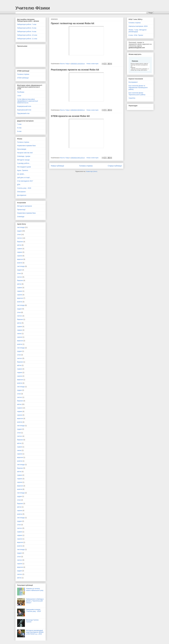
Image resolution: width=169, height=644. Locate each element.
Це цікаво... (21, 174)
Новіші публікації (57, 166)
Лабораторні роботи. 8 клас (27, 28)
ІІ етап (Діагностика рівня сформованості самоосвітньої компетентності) (28, 101)
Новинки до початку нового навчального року (35, 589)
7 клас (19, 124)
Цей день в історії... (24, 178)
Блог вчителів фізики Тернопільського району (137, 94)
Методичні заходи (23, 160)
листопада (21, 227)
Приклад (135, 61)
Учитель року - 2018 (24, 188)
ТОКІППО (132, 98)
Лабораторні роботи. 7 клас (27, 24)
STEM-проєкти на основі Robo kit (70, 116)
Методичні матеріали (25, 206)
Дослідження (22, 195)
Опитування (21, 192)
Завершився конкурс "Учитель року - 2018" (34, 610)
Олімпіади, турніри (24, 156)
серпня (20, 256)
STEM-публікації (23, 78)
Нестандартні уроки (24, 167)
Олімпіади (21, 217)
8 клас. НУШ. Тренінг (136, 35)
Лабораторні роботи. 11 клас (27, 39)
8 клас (19, 128)
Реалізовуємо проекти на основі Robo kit (75, 70)
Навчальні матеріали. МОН (138, 26)
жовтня (20, 263)
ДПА (19, 185)
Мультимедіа (22, 149)
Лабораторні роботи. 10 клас (27, 35)
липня (19, 334)
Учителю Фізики (33, 8)
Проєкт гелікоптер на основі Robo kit (73, 23)
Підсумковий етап (23, 113)
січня (19, 234)
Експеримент (133, 82)
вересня (20, 259)
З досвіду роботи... (24, 163)
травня (20, 249)
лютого (20, 238)
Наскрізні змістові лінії (25, 153)
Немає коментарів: (93, 64)
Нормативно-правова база (26, 146)
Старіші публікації (115, 166)
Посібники (21, 92)
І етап (19, 96)
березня (20, 242)
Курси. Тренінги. (23, 170)
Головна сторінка (86, 166)
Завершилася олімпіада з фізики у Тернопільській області (35, 601)
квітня (19, 245)
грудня (19, 231)
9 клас (19, 131)
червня (20, 252)
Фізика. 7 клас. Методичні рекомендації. (138, 31)
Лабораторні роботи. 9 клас (27, 32)
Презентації (21, 210)
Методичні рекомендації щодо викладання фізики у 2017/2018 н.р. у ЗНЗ (35, 632)
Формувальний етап (24, 106)
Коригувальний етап (24, 110)
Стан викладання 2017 (25, 181)
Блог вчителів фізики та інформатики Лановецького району (138, 88)
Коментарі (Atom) (92, 171)
